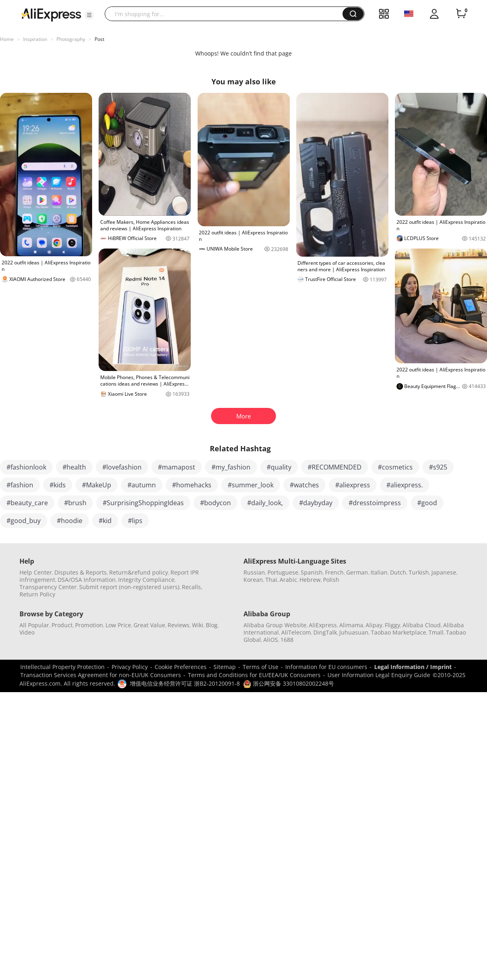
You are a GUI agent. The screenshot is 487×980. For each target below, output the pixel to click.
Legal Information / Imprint (413, 667)
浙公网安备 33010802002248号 (289, 683)
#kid (105, 521)
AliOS (271, 640)
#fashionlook (26, 467)
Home (7, 39)
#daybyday (316, 503)
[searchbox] (227, 14)
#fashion (20, 485)
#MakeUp (97, 485)
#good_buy (24, 521)
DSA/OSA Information (87, 580)
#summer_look (251, 485)
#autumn (142, 485)
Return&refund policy (139, 572)
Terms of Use (261, 667)
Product (62, 625)
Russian (254, 572)
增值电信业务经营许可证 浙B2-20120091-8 (185, 683)
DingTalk (325, 632)
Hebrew (310, 580)
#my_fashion (231, 467)
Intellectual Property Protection (62, 667)
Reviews (179, 625)
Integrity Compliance (146, 580)
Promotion (89, 625)
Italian (379, 572)
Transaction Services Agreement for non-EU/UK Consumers (101, 675)
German (357, 572)
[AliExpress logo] (51, 14)
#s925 (438, 467)
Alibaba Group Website (275, 625)
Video (27, 632)
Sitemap (225, 667)
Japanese (444, 572)
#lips (135, 521)
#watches (304, 485)
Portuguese (283, 572)
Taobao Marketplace (399, 632)
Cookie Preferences (181, 667)
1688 (287, 640)
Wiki (198, 625)
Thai (271, 580)
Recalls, (192, 587)
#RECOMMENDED (335, 467)
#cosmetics (395, 467)
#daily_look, (265, 503)
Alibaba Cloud (422, 625)
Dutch (398, 572)
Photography (71, 39)
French (334, 572)
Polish (331, 580)
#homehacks (192, 485)
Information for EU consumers (326, 667)
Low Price (118, 625)
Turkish (419, 572)
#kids (58, 485)
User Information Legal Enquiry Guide (379, 675)
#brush (75, 503)
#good (427, 503)
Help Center (36, 572)
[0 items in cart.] (461, 14)
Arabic (288, 580)
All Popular (34, 625)
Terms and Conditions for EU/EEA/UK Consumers (254, 675)
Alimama (351, 625)
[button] (89, 15)
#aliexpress (353, 485)
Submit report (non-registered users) (129, 587)
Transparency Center (48, 587)
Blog (212, 625)
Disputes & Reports (81, 572)
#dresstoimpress (375, 503)
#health (74, 467)
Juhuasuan (354, 632)
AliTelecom (296, 632)
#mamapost (177, 467)
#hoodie (70, 521)
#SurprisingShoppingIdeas (143, 503)
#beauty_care (27, 503)
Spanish (312, 572)
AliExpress (323, 625)
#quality (279, 467)
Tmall (436, 632)
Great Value (149, 625)
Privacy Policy (130, 667)
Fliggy (392, 625)
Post (99, 39)
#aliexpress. (405, 485)
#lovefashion (122, 467)
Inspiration (35, 39)
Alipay (374, 625)
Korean (253, 580)
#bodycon (215, 503)
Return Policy (37, 594)
